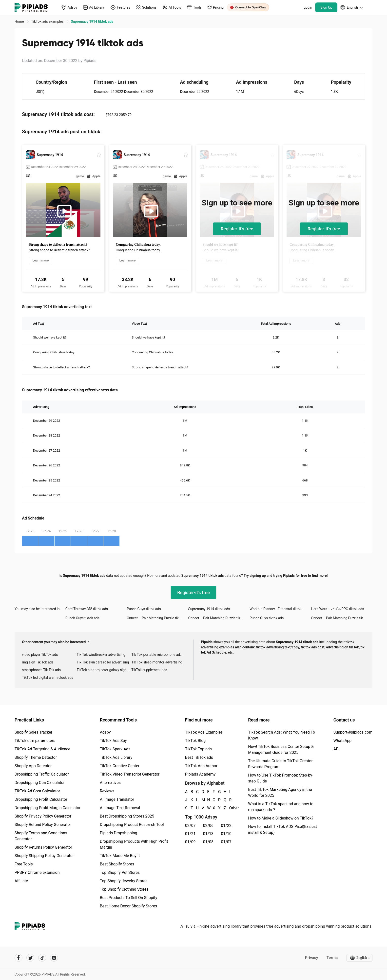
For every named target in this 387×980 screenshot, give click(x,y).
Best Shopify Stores (117, 864)
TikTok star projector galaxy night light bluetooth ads (104, 670)
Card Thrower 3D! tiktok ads (87, 609)
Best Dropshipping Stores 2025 (127, 816)
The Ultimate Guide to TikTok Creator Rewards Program (280, 764)
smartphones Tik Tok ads (41, 670)
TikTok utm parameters (35, 741)
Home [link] (20, 21)
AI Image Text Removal (120, 808)
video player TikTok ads (40, 655)
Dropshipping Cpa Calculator (40, 783)
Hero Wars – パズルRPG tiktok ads (338, 609)
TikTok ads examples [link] (48, 21)
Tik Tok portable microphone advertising (159, 655)
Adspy (105, 732)
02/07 (190, 826)
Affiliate (21, 881)
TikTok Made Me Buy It (120, 856)
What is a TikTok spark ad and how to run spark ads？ (281, 807)
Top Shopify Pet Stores (120, 872)
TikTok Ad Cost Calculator (37, 791)
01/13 (208, 834)
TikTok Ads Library (116, 757)
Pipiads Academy (200, 774)
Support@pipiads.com (353, 732)
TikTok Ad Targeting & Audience (42, 749)
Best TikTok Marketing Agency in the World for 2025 (280, 792)
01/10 (226, 834)
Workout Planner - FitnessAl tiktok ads (279, 609)
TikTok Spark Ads (115, 749)
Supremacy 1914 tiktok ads (209, 609)
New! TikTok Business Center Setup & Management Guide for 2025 (281, 750)
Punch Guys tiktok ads (144, 609)
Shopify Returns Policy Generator (43, 847)
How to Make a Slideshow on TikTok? (281, 818)
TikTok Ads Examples (204, 732)
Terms (332, 958)
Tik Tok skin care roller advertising (103, 662)
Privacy (311, 958)
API (337, 749)
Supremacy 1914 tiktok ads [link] (92, 21)
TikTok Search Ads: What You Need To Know (281, 735)
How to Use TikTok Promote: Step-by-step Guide (281, 778)
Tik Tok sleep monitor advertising (157, 662)
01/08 (208, 842)
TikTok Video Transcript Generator (130, 774)
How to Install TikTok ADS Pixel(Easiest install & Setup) (282, 830)
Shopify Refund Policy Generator (43, 825)
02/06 (208, 826)
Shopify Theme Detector (36, 757)
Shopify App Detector (33, 766)
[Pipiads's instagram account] (54, 958)
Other (230, 808)
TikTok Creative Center (120, 766)
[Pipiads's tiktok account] (42, 958)
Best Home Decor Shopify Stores (128, 906)
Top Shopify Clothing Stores (124, 889)
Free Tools (24, 864)
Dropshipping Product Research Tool (132, 825)
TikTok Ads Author (201, 766)
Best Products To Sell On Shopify (128, 898)
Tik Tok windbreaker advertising (101, 655)
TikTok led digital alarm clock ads (48, 678)
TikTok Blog (195, 741)
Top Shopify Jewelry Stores (124, 881)
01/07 (226, 842)
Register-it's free (237, 229)
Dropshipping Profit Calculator (41, 799)
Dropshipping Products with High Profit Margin (134, 844)
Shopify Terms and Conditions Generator (41, 836)
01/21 (190, 834)
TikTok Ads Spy (113, 741)
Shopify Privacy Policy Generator (43, 816)
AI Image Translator (117, 799)
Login (308, 7)
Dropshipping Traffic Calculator (42, 774)
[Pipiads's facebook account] (19, 958)
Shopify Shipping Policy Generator (44, 856)
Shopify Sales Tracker (33, 732)
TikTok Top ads (198, 749)
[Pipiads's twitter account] (30, 958)
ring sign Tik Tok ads (38, 662)
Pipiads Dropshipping (118, 833)
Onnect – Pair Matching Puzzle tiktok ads (158, 618)
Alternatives (110, 783)
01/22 (226, 826)
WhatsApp (343, 741)
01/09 (190, 842)
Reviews (107, 791)
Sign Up (326, 7)
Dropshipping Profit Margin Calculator (48, 808)
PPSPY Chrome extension (37, 872)
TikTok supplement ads (149, 670)
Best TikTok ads (199, 757)
